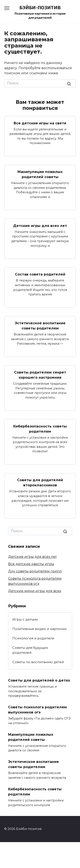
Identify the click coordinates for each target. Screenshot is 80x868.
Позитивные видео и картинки (39, 629)
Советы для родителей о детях (39, 680)
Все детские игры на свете (40, 123)
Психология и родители (33, 638)
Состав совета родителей (40, 274)
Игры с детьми (25, 619)
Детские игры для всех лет (40, 226)
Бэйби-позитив (40, 7)
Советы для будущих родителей (30, 650)
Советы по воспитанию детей (38, 662)
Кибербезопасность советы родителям (40, 429)
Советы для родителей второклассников (40, 483)
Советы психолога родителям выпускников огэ (37, 710)
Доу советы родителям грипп (35, 571)
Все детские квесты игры (31, 564)
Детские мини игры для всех (35, 591)
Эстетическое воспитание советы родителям (40, 326)
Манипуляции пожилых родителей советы (40, 174)
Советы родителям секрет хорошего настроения (40, 375)
